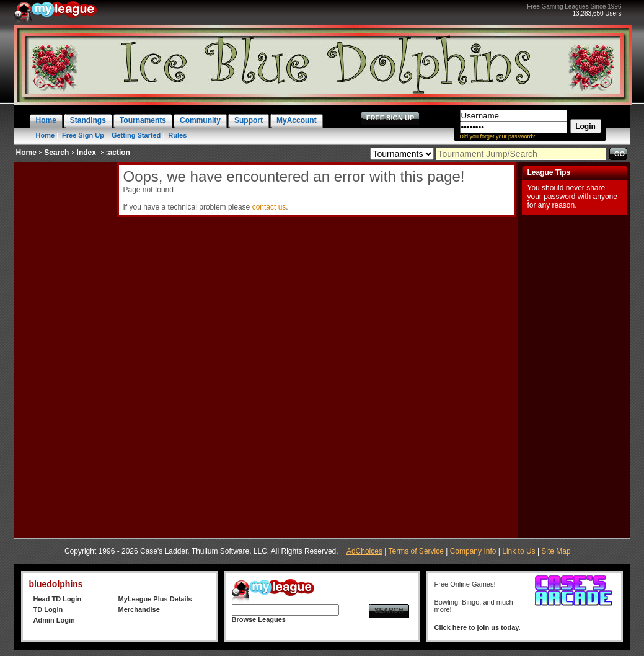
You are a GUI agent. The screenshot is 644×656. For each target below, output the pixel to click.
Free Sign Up (83, 135)
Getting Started (136, 135)
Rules (177, 135)
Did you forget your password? (498, 136)
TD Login (48, 609)
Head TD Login (58, 599)
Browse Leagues (259, 619)
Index (86, 153)
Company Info (473, 551)
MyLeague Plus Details (155, 599)
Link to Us (518, 551)
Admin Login (54, 620)
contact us (269, 207)
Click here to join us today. (478, 627)
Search (56, 153)
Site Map (556, 551)
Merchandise (139, 609)
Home (46, 135)
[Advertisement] (64, 348)
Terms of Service (416, 551)
